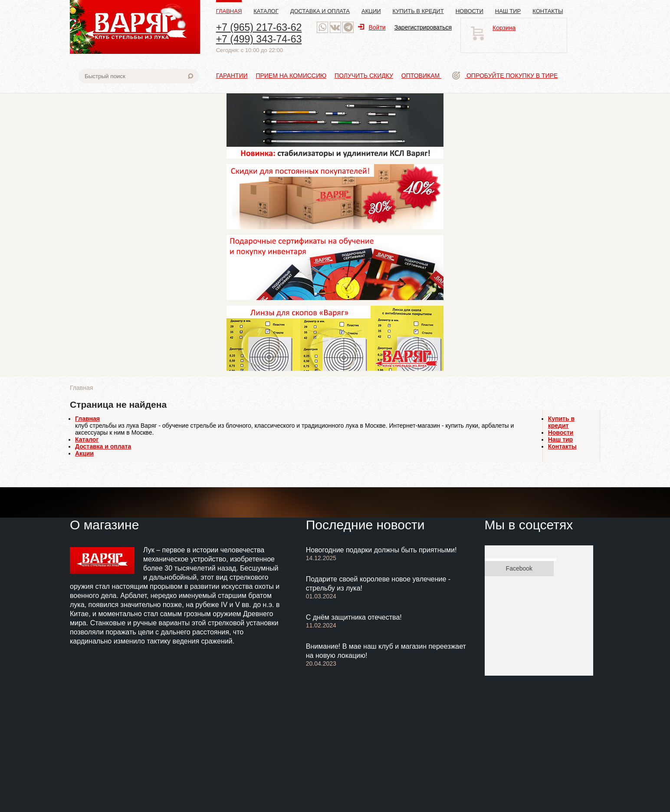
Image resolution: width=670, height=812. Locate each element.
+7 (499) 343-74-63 (259, 39)
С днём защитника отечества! (354, 617)
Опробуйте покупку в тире (505, 76)
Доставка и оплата (320, 11)
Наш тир (508, 11)
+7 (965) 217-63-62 (259, 27)
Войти (372, 27)
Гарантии (232, 76)
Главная (229, 11)
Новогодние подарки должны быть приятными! (381, 550)
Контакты (548, 11)
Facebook (519, 568)
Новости (470, 11)
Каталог (266, 11)
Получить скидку (364, 76)
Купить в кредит (418, 11)
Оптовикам (421, 76)
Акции (371, 11)
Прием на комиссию (291, 76)
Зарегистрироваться (423, 27)
